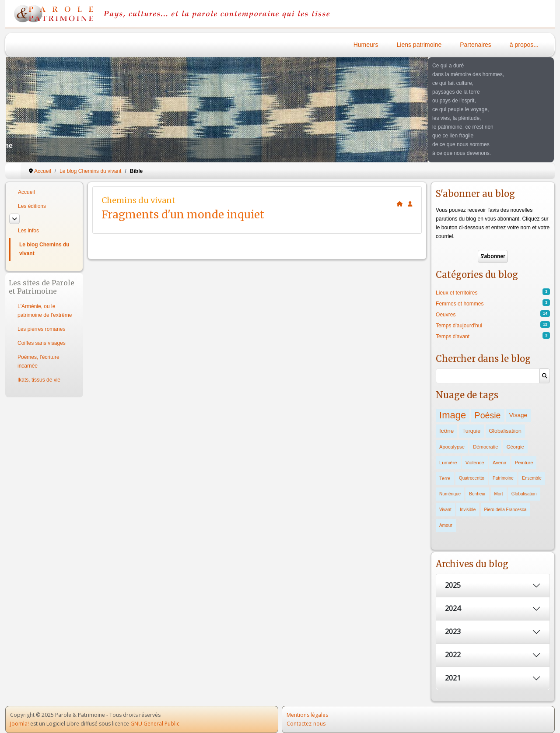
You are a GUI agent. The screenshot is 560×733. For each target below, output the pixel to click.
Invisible (468, 510)
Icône (446, 431)
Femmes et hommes (460, 304)
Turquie (472, 431)
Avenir (500, 463)
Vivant (445, 510)
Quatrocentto (472, 478)
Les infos (28, 231)
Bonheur (477, 494)
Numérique (450, 494)
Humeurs (366, 45)
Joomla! (19, 724)
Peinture (524, 463)
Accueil (26, 192)
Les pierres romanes (41, 329)
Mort (499, 494)
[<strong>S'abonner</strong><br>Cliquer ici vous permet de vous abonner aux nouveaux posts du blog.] (410, 204)
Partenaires (476, 45)
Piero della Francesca (506, 510)
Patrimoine (503, 478)
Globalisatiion (505, 431)
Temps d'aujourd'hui (459, 326)
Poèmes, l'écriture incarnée (38, 361)
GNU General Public (155, 724)
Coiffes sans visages (42, 343)
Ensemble (532, 478)
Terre (445, 478)
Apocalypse (452, 447)
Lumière (448, 463)
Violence (475, 463)
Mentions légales (307, 715)
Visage (518, 415)
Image (453, 415)
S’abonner (493, 256)
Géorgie (515, 447)
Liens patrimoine (419, 45)
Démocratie (485, 447)
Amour (446, 525)
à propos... (524, 45)
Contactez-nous (306, 724)
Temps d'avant (453, 337)
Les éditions (32, 206)
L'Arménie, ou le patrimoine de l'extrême (45, 311)
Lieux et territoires (457, 293)
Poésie (488, 415)
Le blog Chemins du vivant (44, 249)
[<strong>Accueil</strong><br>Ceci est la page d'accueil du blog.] (400, 204)
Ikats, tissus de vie (39, 380)
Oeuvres (446, 315)
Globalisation (524, 494)
